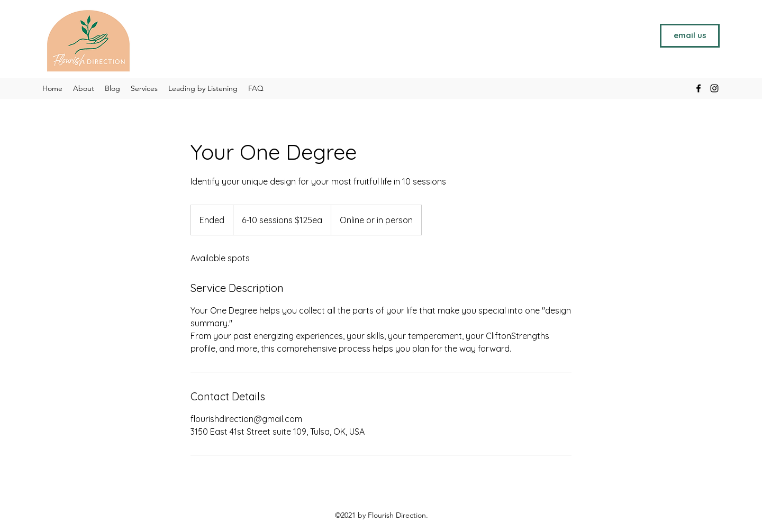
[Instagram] (714, 88)
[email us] (690, 36)
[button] (144, 88)
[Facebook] (698, 88)
